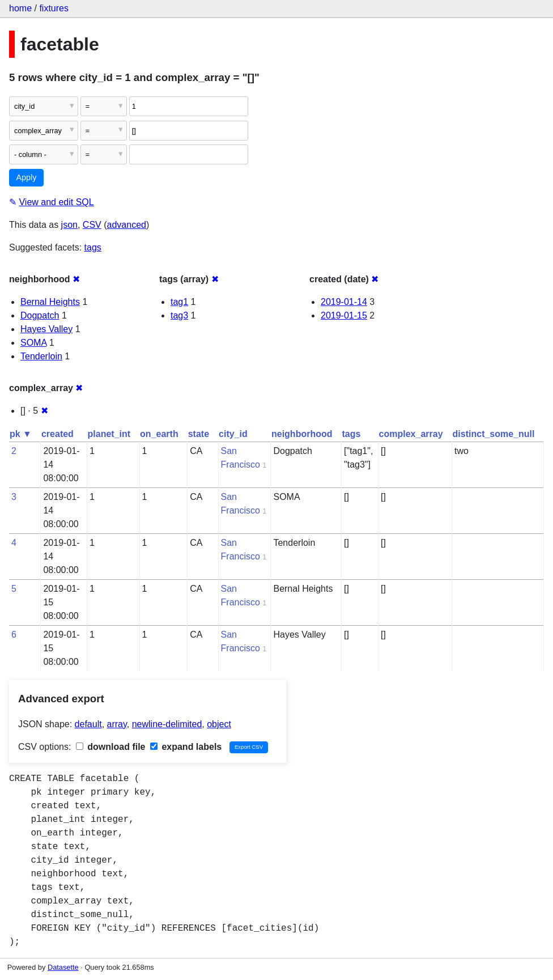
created (58, 434)
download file (111, 747)
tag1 (179, 302)
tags (93, 247)
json (69, 225)
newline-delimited (167, 724)
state (199, 434)
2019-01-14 (344, 302)
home (20, 8)
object (219, 724)
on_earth (159, 434)
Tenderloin (41, 356)
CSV (92, 225)
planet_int (109, 434)
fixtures (54, 8)
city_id (233, 434)
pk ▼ (21, 434)
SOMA (33, 343)
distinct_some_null (494, 434)
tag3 (179, 315)
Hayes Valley (46, 329)
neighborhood (302, 434)
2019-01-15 (344, 315)
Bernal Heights (50, 302)
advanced (127, 225)
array (117, 724)
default (88, 724)
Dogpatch (40, 315)
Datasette (63, 967)
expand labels (186, 747)
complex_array (411, 434)
